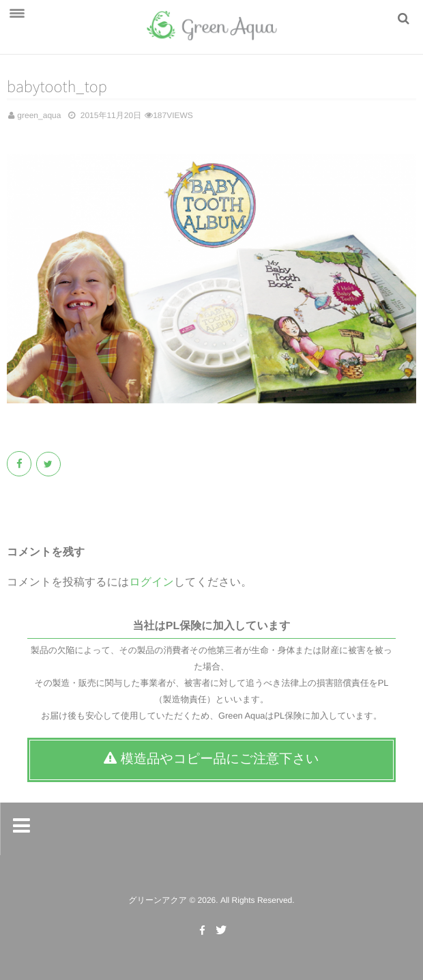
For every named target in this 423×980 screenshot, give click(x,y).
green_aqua (39, 115)
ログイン (151, 582)
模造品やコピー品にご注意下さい (211, 759)
